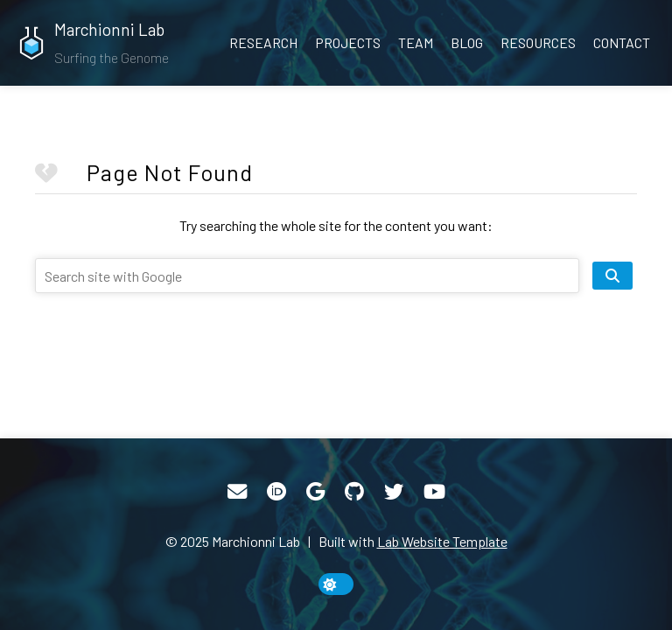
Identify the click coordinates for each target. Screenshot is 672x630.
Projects (348, 42)
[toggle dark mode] (336, 584)
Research (263, 42)
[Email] (237, 492)
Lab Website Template (442, 541)
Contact (622, 42)
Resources (538, 42)
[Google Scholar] (315, 492)
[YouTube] (434, 492)
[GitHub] (354, 492)
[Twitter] (394, 492)
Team (416, 42)
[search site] (612, 276)
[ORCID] (276, 492)
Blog (467, 42)
